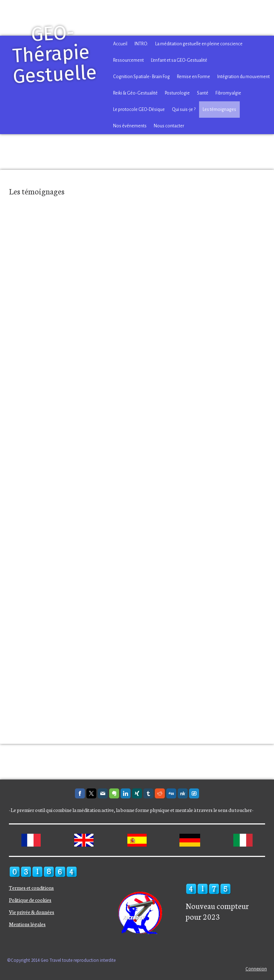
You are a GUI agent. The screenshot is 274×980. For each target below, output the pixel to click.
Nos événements (130, 126)
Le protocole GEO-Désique (139, 110)
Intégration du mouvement (243, 77)
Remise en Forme (194, 77)
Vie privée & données (32, 912)
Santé (203, 93)
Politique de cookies (30, 900)
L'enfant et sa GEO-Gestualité (179, 60)
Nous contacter (169, 126)
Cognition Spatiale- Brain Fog (141, 77)
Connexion (256, 969)
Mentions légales (27, 924)
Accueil (120, 44)
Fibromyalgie (228, 93)
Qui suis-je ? (184, 110)
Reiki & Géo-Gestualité (135, 93)
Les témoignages (219, 110)
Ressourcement (128, 60)
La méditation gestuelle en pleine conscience (199, 44)
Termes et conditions (31, 888)
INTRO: (141, 44)
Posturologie (177, 93)
